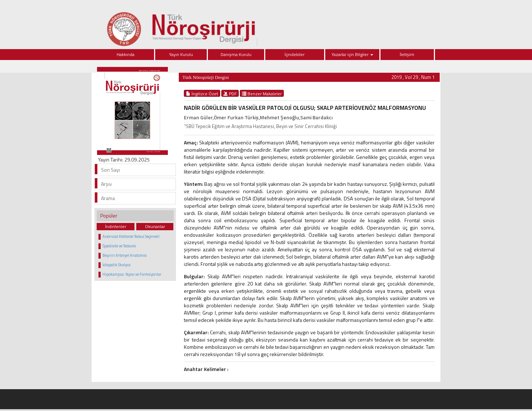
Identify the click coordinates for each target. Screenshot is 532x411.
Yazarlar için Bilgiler (352, 54)
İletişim (407, 54)
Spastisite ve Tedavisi (119, 246)
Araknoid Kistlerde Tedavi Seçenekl (131, 236)
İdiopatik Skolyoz (117, 265)
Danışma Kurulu (236, 54)
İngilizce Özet (202, 93)
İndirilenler (116, 226)
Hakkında (126, 54)
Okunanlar (155, 226)
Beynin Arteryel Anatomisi (125, 255)
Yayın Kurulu (181, 54)
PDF (230, 93)
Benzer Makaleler (262, 93)
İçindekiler (295, 54)
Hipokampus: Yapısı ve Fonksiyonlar (132, 274)
